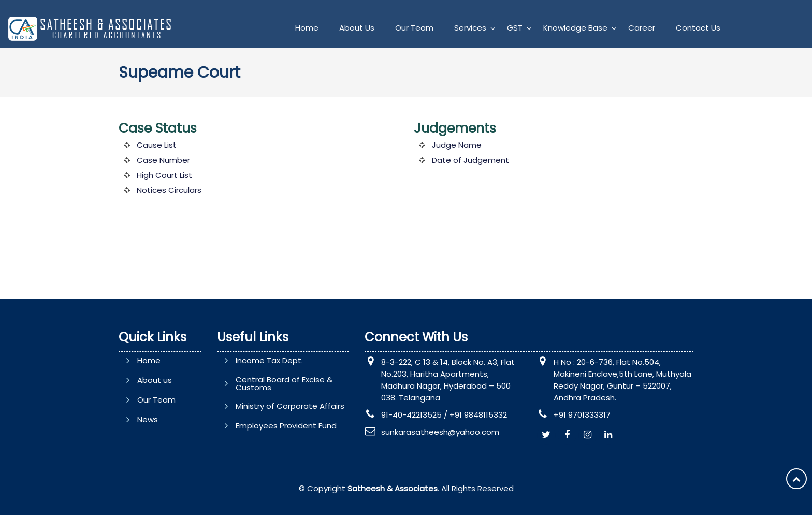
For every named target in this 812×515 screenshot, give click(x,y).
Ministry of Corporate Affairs (290, 406)
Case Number (163, 160)
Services (470, 28)
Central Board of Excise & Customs (284, 383)
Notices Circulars (169, 190)
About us (155, 380)
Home (307, 28)
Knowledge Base (575, 28)
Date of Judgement (470, 160)
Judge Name (457, 145)
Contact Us (698, 28)
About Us (357, 28)
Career (642, 28)
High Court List (164, 175)
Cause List (157, 145)
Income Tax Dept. (269, 360)
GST (515, 28)
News (148, 419)
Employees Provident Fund (286, 426)
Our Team (414, 28)
